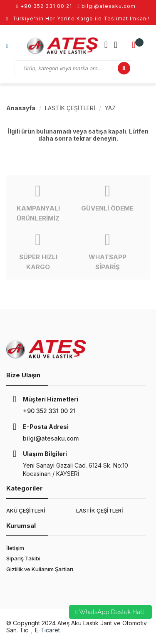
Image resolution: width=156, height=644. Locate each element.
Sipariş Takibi (23, 558)
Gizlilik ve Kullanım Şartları (40, 569)
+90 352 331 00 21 (44, 6)
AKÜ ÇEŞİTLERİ (26, 510)
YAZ (110, 108)
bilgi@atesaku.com (107, 6)
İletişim (15, 548)
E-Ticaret (47, 630)
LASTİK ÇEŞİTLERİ (70, 108)
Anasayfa (21, 108)
